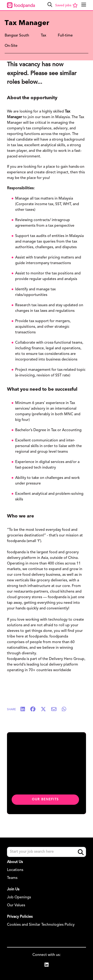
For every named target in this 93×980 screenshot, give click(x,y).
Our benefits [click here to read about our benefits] (45, 800)
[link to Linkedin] (47, 965)
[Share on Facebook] (35, 710)
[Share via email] (56, 710)
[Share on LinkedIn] (25, 710)
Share (11, 710)
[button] (50, 5)
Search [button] (81, 852)
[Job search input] (46, 852)
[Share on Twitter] (46, 710)
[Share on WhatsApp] (66, 710)
